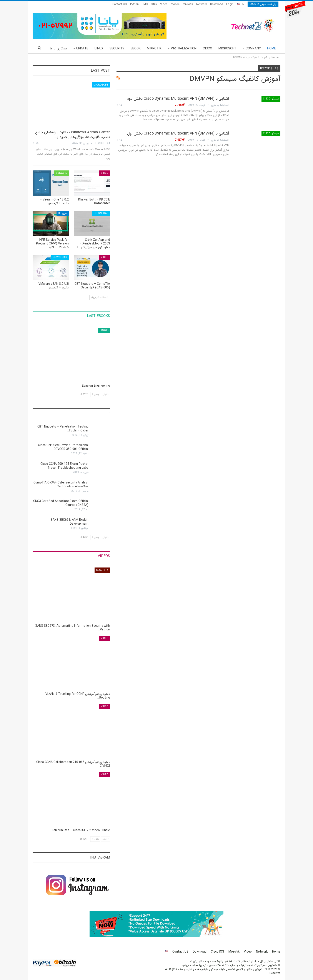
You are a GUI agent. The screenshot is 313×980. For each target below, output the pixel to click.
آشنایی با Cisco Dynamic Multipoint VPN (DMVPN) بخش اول (178, 133)
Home (271, 49)
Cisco (207, 49)
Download (217, 4)
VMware (62, 173)
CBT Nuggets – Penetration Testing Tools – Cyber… (63, 429)
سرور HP (63, 213)
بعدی (95, 395)
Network (202, 4)
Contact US (120, 4)
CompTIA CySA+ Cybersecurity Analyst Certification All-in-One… (61, 485)
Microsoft (227, 49)
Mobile (175, 4)
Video (164, 4)
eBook (136, 49)
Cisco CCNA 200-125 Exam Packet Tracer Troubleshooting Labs (64, 466)
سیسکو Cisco (271, 99)
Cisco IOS (217, 952)
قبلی (106, 395)
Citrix (154, 4)
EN (241, 4)
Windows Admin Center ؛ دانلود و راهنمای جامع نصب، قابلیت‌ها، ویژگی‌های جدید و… (73, 135)
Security (117, 49)
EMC (145, 4)
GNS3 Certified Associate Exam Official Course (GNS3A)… (61, 503)
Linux (99, 49)
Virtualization (184, 49)
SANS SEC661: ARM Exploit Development (70, 522)
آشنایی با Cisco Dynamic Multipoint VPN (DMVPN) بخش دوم (178, 99)
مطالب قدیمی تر (100, 297)
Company (253, 49)
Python (134, 4)
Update (82, 49)
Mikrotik (188, 4)
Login (230, 4)
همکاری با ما (58, 49)
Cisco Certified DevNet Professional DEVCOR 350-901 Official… (63, 447)
